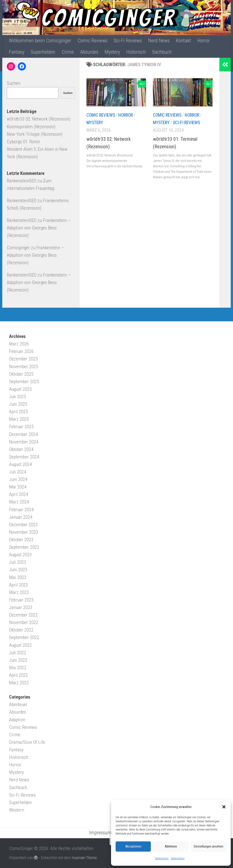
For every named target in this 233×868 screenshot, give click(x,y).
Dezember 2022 (23, 615)
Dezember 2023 (23, 525)
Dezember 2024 (23, 434)
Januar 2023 (21, 607)
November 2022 (24, 622)
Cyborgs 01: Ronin (23, 142)
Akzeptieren (133, 846)
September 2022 (24, 637)
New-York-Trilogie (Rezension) (35, 134)
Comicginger (18, 248)
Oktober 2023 (21, 540)
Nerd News (159, 41)
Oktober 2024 (21, 449)
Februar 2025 (21, 427)
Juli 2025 (18, 397)
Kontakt (183, 41)
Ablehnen (171, 846)
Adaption (17, 720)
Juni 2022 (18, 660)
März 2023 (19, 592)
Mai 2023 (18, 577)
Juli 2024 (18, 472)
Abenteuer (18, 704)
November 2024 (24, 442)
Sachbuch (162, 52)
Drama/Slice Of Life (27, 742)
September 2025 (24, 382)
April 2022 (19, 675)
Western (17, 810)
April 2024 (19, 494)
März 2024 (19, 502)
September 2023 (24, 547)
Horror (204, 41)
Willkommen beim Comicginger (40, 41)
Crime (68, 52)
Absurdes (89, 52)
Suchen (14, 83)
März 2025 (19, 419)
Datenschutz (162, 858)
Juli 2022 (18, 653)
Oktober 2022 (21, 630)
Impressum (100, 833)
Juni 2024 (18, 479)
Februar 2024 (21, 510)
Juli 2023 (18, 562)
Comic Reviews (92, 41)
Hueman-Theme (84, 858)
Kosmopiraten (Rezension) (31, 127)
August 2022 (20, 645)
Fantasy (17, 52)
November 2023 (24, 532)
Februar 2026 (21, 351)
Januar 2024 (21, 517)
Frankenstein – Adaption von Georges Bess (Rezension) (39, 228)
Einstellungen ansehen (209, 846)
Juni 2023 (18, 570)
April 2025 (19, 412)
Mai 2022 (18, 668)
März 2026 (19, 344)
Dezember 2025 (23, 359)
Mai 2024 (18, 487)
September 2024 (24, 457)
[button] (224, 807)
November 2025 (24, 367)
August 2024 (20, 464)
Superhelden (43, 52)
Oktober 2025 (21, 374)
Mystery (112, 52)
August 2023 (20, 555)
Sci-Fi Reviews (128, 41)
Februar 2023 (21, 600)
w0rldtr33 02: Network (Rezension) (39, 119)
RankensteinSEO (22, 181)
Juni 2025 (18, 404)
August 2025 (20, 389)
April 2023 (19, 585)
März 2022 (19, 683)
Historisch (136, 52)
